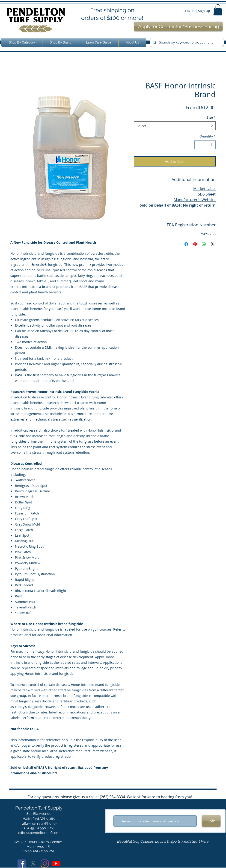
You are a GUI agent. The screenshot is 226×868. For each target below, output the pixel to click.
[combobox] (175, 126)
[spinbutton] (205, 145)
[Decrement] (198, 145)
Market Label (204, 189)
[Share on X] (213, 244)
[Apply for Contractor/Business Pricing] (178, 26)
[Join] (211, 821)
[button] (218, 10)
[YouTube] (56, 864)
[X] (33, 864)
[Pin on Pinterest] (195, 244)
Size (211, 117)
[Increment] (212, 145)
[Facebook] (22, 864)
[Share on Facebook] (186, 244)
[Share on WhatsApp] (204, 244)
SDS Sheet (207, 194)
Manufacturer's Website (195, 200)
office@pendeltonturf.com (39, 833)
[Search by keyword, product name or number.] (186, 42)
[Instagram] (45, 864)
